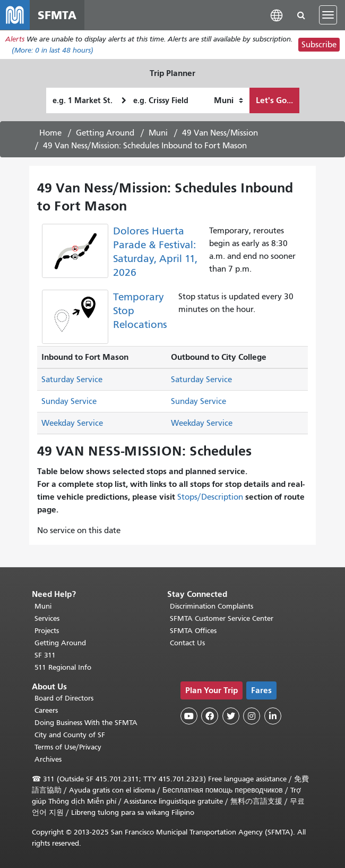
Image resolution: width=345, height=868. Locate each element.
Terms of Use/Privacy (68, 747)
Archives (48, 759)
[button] (277, 15)
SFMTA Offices (193, 631)
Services (47, 618)
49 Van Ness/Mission (220, 133)
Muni (158, 133)
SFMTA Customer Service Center (222, 618)
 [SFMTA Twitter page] (231, 716)
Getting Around (105, 133)
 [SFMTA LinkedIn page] (273, 716)
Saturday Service (72, 380)
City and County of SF (70, 735)
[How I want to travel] (228, 100)
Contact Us (187, 643)
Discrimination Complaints (212, 606)
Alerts (15, 39)
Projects (47, 631)
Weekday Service (72, 423)
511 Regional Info (63, 667)
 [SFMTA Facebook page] (210, 716)
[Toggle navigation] (328, 15)
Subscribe (319, 45)
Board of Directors (64, 698)
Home (50, 133)
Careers (46, 710)
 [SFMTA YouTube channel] (189, 716)
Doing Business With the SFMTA (86, 723)
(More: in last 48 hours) (53, 50)
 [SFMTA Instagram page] (252, 716)
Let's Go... (274, 100)
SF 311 (45, 655)
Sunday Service (69, 401)
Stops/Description (210, 497)
